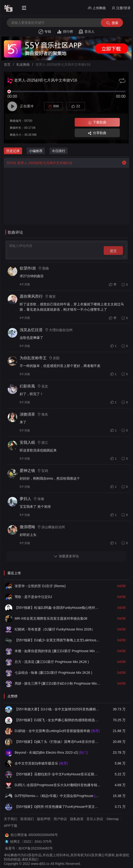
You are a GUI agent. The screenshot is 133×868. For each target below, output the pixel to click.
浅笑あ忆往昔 (31, 330)
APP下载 (11, 826)
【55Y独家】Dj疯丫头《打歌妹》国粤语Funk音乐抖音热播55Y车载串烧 (58, 742)
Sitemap (112, 819)
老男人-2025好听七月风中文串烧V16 (38, 163)
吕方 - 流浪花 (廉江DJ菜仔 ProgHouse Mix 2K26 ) (52, 662)
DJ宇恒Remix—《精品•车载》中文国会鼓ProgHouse (58, 796)
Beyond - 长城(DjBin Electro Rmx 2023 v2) (51, 752)
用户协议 (60, 819)
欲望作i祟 (28, 268)
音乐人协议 (95, 819)
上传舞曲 (97, 8)
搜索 (112, 23)
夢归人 (25, 499)
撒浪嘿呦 (27, 527)
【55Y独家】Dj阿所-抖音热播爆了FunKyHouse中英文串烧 (58, 807)
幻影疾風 (27, 386)
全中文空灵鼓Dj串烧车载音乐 (41, 763)
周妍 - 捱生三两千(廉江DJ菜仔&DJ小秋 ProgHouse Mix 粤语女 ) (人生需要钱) (58, 683)
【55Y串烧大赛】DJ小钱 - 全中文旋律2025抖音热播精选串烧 (58, 709)
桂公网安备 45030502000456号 (34, 835)
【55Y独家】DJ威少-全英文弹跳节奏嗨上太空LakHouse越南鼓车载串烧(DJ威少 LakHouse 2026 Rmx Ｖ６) (58, 640)
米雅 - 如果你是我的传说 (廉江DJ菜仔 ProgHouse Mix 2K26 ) (58, 651)
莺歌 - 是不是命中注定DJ (33, 597)
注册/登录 (121, 8)
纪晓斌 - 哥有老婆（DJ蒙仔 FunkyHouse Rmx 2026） (55, 629)
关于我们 (11, 819)
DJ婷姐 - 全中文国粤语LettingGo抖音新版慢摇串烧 (57, 731)
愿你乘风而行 (31, 296)
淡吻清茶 (27, 414)
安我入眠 (27, 442)
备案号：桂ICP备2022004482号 (29, 848)
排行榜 (65, 32)
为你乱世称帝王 (33, 358)
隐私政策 (77, 819)
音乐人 (87, 32)
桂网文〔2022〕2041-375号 (31, 842)
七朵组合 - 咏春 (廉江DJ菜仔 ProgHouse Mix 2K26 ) (53, 673)
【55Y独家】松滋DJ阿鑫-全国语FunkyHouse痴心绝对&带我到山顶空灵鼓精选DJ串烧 (58, 608)
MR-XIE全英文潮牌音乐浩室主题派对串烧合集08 (51, 618)
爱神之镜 (27, 471)
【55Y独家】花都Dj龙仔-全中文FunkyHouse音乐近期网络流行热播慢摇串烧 (58, 774)
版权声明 (44, 819)
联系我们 (27, 819)
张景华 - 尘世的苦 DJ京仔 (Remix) (40, 586)
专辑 (45, 32)
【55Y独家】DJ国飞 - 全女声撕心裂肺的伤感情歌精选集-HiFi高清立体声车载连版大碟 (58, 720)
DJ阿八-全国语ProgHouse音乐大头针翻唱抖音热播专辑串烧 (58, 785)
